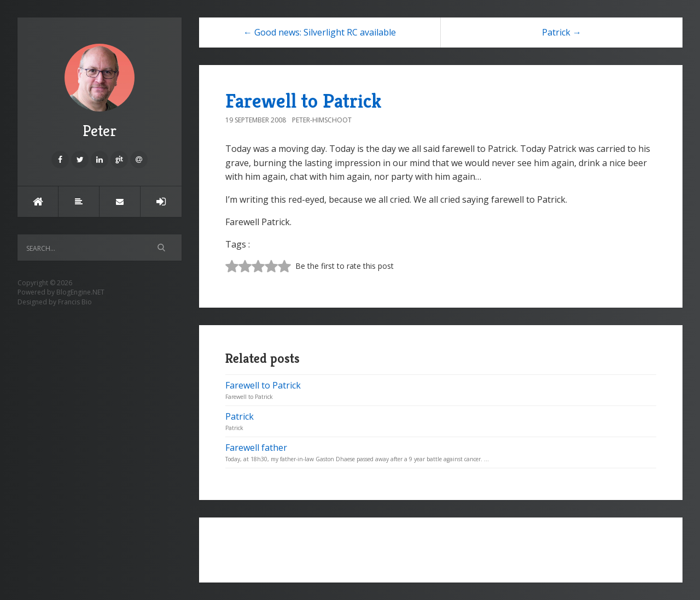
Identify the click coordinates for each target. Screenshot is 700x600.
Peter (100, 92)
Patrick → (562, 32)
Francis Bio (75, 302)
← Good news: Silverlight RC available (320, 32)
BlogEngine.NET (80, 292)
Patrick (240, 416)
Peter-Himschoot (322, 120)
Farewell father (256, 448)
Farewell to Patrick (304, 101)
